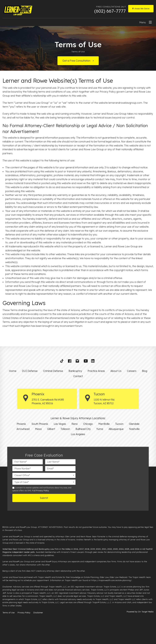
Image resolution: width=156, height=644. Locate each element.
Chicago (88, 424)
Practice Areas (96, 371)
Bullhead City (83, 429)
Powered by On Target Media (140, 612)
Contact (78, 376)
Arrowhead (23, 429)
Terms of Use (8, 613)
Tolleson (65, 429)
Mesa (38, 429)
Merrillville (104, 424)
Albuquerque (116, 429)
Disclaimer (38, 613)
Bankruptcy (75, 371)
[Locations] (141, 9)
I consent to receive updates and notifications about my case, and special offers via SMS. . (42, 489)
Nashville (134, 429)
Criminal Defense (53, 371)
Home (13, 371)
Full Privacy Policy (41, 490)
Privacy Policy (24, 613)
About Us (116, 371)
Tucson (119, 424)
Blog (145, 371)
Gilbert (51, 429)
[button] (63, 362)
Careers (132, 371)
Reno (75, 424)
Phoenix (21, 424)
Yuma (100, 429)
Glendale (134, 424)
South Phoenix (40, 424)
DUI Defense (30, 371)
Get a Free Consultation (76, 61)
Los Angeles (78, 434)
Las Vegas (60, 424)
